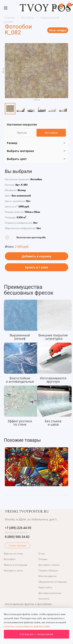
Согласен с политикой (36, 634)
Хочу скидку (58, 30)
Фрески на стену (13, 554)
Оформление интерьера (53, 582)
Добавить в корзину (36, 256)
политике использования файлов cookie (27, 626)
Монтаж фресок (47, 576)
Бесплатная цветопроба (31, 237)
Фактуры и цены (13, 570)
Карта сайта (45, 587)
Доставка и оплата (49, 565)
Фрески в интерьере (16, 565)
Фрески (22, 133)
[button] (8, 471)
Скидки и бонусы (48, 570)
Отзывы (43, 559)
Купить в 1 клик (37, 267)
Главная (10, 18)
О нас (42, 554)
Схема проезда (17, 545)
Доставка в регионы (50, 593)
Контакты (44, 599)
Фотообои (28, 18)
